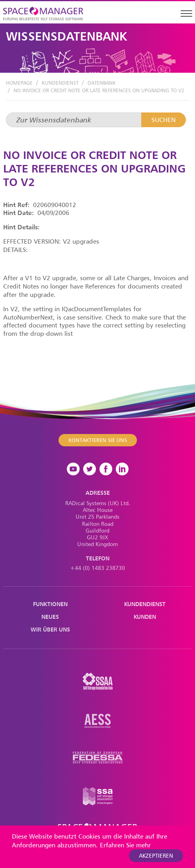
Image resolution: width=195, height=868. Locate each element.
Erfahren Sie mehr (125, 845)
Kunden (145, 617)
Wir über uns (50, 629)
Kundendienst (60, 83)
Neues (50, 617)
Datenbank (102, 83)
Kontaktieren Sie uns (98, 440)
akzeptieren (156, 855)
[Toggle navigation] (186, 13)
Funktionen (50, 604)
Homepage (19, 83)
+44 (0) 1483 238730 (97, 568)
